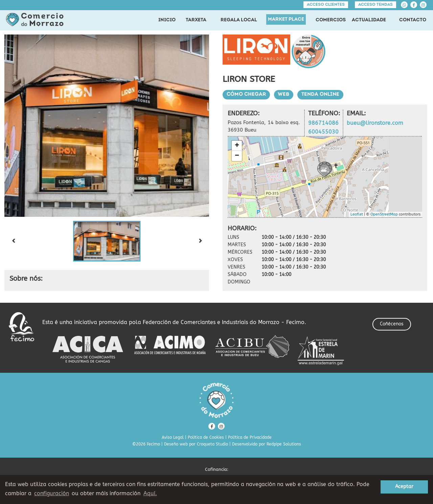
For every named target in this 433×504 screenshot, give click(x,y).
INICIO (167, 20)
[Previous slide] (13, 241)
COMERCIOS (331, 20)
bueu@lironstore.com (375, 123)
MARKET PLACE (286, 19)
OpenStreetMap (384, 214)
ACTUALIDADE (369, 20)
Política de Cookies (206, 437)
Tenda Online (321, 95)
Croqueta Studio (212, 444)
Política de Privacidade (250, 437)
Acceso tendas (375, 5)
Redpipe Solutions (284, 444)
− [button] (237, 156)
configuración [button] (52, 493)
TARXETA (196, 20)
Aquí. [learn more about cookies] (150, 493)
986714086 (323, 123)
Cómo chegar (246, 95)
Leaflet (357, 214)
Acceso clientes (326, 5)
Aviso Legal (173, 437)
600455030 (323, 132)
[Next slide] (200, 241)
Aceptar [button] (404, 487)
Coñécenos (392, 324)
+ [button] (237, 146)
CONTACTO (413, 20)
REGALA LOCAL (239, 20)
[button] (107, 241)
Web (284, 95)
